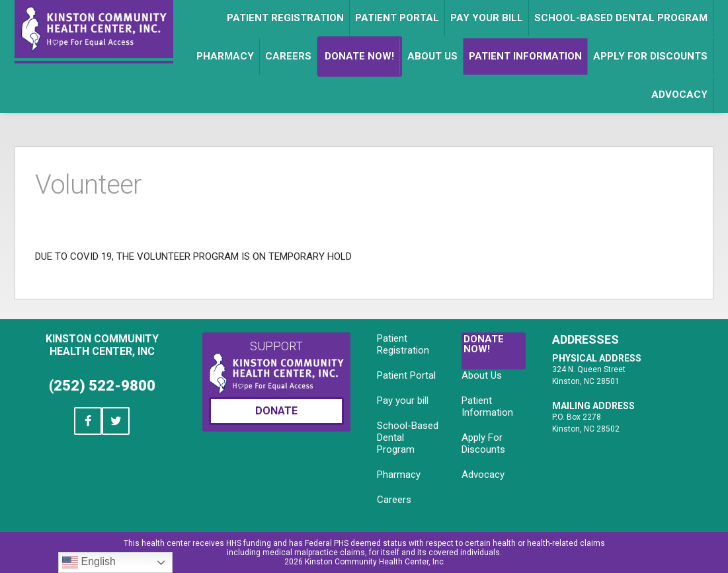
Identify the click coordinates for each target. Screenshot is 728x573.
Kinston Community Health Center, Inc (102, 345)
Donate (276, 411)
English (89, 562)
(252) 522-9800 (102, 386)
